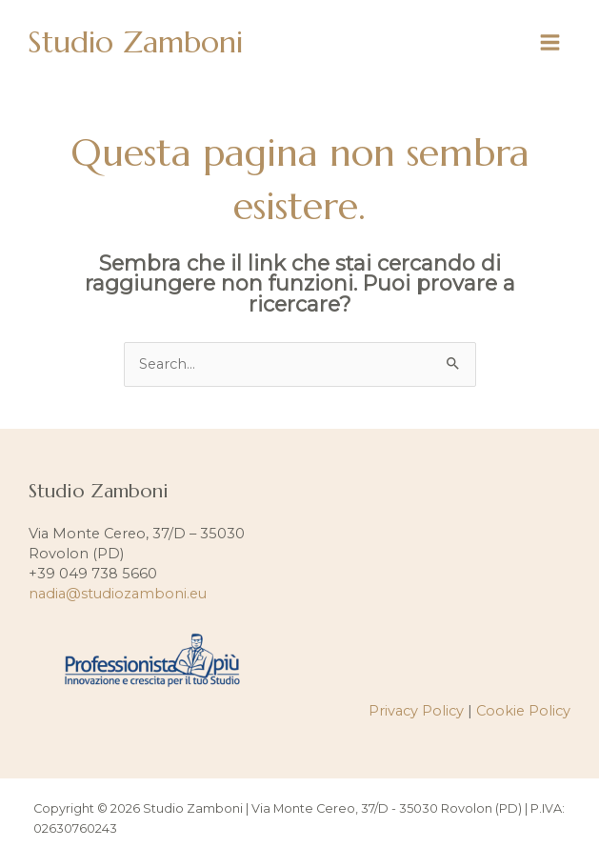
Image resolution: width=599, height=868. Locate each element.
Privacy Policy (416, 711)
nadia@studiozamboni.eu (118, 594)
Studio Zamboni (135, 42)
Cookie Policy (523, 711)
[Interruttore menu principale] (550, 42)
